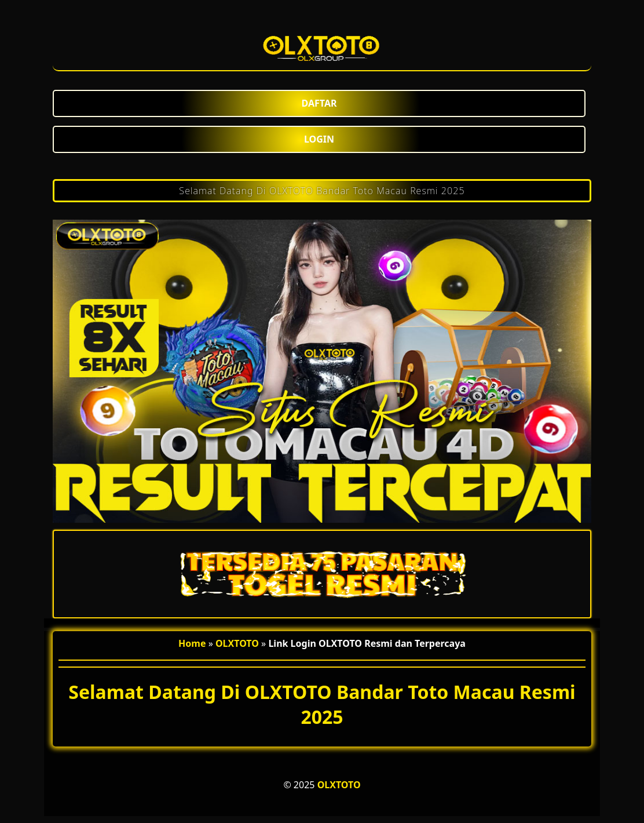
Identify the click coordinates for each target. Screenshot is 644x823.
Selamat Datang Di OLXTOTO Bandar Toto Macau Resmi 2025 (322, 191)
